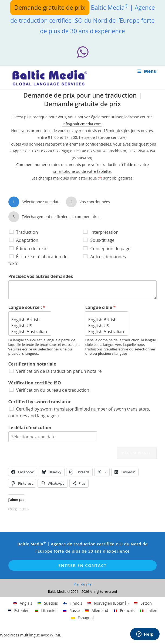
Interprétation (104, 232)
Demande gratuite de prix (50, 7)
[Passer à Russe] (71, 611)
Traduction (27, 232)
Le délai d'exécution (30, 428)
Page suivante (137, 453)
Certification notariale (32, 364)
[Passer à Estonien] (19, 611)
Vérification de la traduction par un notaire (59, 371)
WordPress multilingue (20, 635)
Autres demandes (108, 257)
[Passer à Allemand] (97, 611)
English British (30, 320)
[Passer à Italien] (149, 611)
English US (30, 326)
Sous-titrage (102, 240)
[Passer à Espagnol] (83, 618)
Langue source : (27, 307)
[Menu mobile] (147, 71)
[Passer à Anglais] (23, 603)
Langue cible (100, 307)
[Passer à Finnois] (73, 603)
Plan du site (83, 584)
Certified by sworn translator (40, 402)
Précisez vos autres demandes (41, 276)
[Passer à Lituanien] (46, 611)
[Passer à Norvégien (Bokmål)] (108, 603)
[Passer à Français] (124, 611)
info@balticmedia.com (82, 124)
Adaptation (27, 240)
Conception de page (110, 249)
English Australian (30, 332)
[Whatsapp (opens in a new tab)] (83, 52)
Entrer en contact (83, 565)
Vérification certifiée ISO (35, 383)
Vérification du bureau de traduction (53, 390)
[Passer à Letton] (143, 603)
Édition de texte (32, 249)
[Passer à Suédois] (48, 603)
